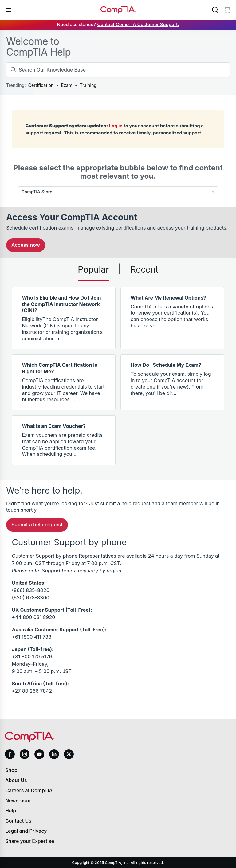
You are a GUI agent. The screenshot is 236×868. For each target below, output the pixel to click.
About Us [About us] (16, 780)
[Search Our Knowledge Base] (118, 70)
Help (11, 811)
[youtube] (39, 754)
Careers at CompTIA (29, 790)
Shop (11, 770)
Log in (116, 126)
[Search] (215, 10)
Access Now (26, 245)
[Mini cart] (227, 10)
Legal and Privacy (26, 831)
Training (88, 85)
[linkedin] (54, 754)
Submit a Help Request (37, 525)
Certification (41, 85)
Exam (67, 85)
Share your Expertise (30, 841)
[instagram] (25, 754)
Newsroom (18, 800)
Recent (144, 269)
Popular (93, 269)
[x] (69, 754)
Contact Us (18, 821)
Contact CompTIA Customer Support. (138, 24)
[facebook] (10, 754)
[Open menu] (9, 10)
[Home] (118, 10)
